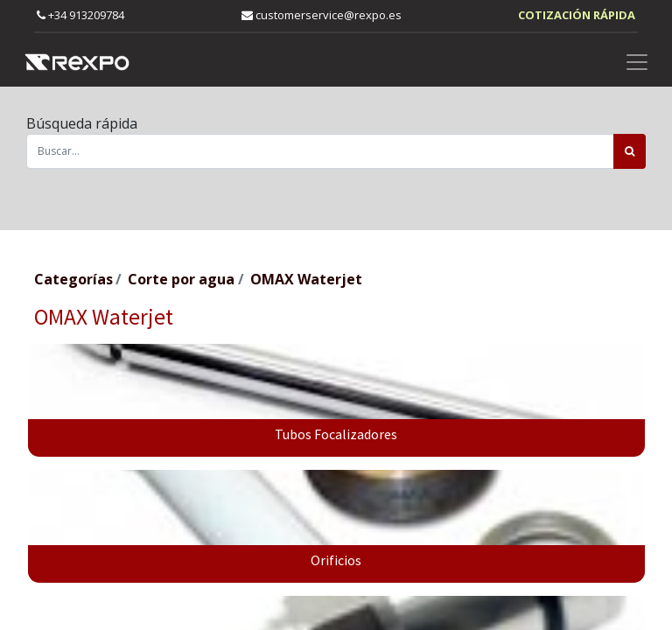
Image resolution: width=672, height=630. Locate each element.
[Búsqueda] (630, 151)
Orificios (336, 560)
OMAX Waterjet (306, 279)
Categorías (73, 279)
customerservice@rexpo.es (322, 15)
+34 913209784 (80, 15)
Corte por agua (181, 279)
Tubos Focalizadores (336, 434)
